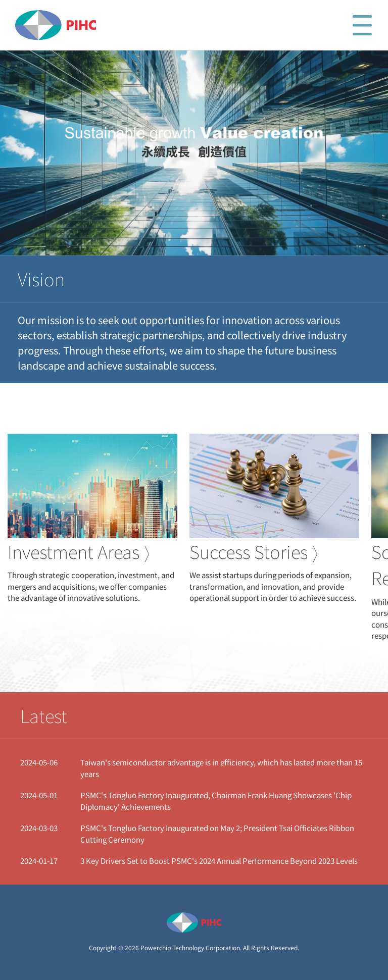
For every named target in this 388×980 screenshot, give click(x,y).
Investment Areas (79, 552)
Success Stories (254, 552)
